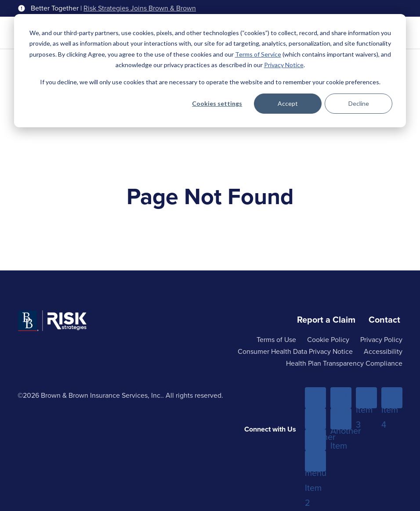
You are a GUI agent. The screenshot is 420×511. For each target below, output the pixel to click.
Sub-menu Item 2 (315, 461)
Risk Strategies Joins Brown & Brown (140, 8)
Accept (288, 103)
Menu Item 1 (315, 398)
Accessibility (383, 351)
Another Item (315, 440)
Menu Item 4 (392, 398)
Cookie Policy (328, 340)
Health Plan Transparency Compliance (344, 363)
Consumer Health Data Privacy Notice (295, 351)
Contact (384, 320)
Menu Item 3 (366, 398)
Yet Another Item (341, 419)
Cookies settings (217, 103)
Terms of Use (276, 340)
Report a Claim (326, 320)
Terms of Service (258, 54)
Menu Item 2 (341, 398)
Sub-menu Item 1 (315, 419)
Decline (359, 103)
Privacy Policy (381, 340)
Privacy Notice (284, 65)
